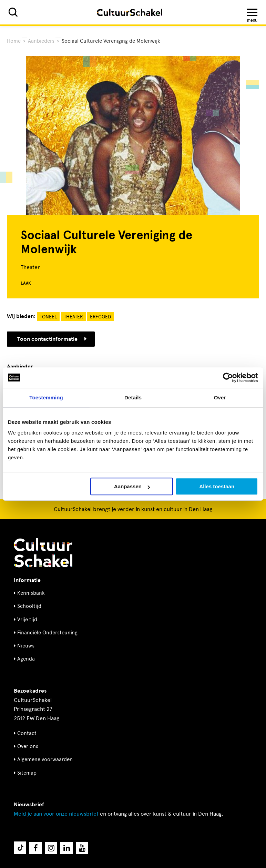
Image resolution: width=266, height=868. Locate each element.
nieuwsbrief (56, 814)
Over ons (28, 746)
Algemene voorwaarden (45, 759)
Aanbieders (41, 41)
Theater (73, 317)
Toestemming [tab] (46, 397)
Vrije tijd (27, 620)
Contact (27, 733)
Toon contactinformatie (52, 339)
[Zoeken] (13, 12)
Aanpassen (132, 486)
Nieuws (26, 646)
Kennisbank (31, 593)
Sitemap (27, 773)
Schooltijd (29, 606)
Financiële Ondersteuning (47, 633)
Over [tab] (220, 397)
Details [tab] (133, 397)
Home (14, 41)
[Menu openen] (252, 12)
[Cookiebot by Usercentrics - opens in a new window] (228, 378)
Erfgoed (100, 317)
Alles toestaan (217, 486)
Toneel (48, 317)
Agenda (26, 659)
